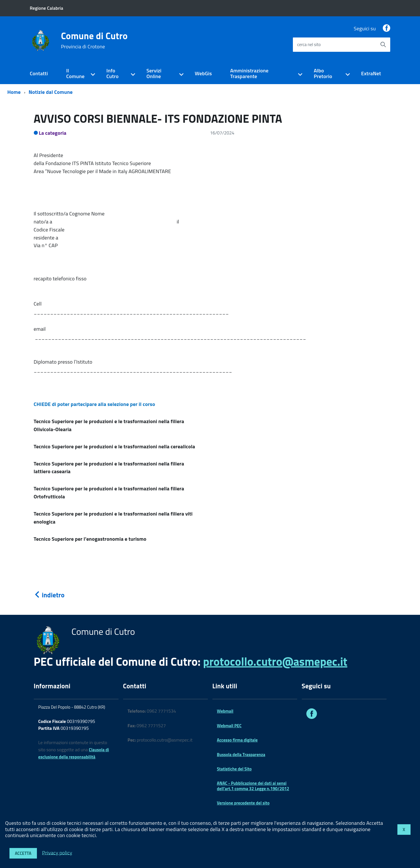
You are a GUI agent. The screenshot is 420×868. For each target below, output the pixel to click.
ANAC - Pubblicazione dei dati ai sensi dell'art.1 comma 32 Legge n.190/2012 (253, 786)
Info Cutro (112, 74)
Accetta (23, 853)
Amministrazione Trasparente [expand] (249, 74)
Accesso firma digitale (237, 740)
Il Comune (75, 74)
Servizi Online (154, 74)
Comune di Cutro (94, 40)
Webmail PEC (229, 726)
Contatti (39, 73)
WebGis (203, 73)
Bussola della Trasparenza (241, 755)
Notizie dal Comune (51, 92)
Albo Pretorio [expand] (323, 74)
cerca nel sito (309, 44)
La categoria (53, 133)
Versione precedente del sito (243, 803)
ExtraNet (371, 73)
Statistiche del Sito (234, 769)
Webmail (225, 711)
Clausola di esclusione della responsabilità (74, 753)
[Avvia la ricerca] (383, 45)
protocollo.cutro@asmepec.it (275, 662)
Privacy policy (57, 852)
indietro (49, 595)
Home (14, 92)
